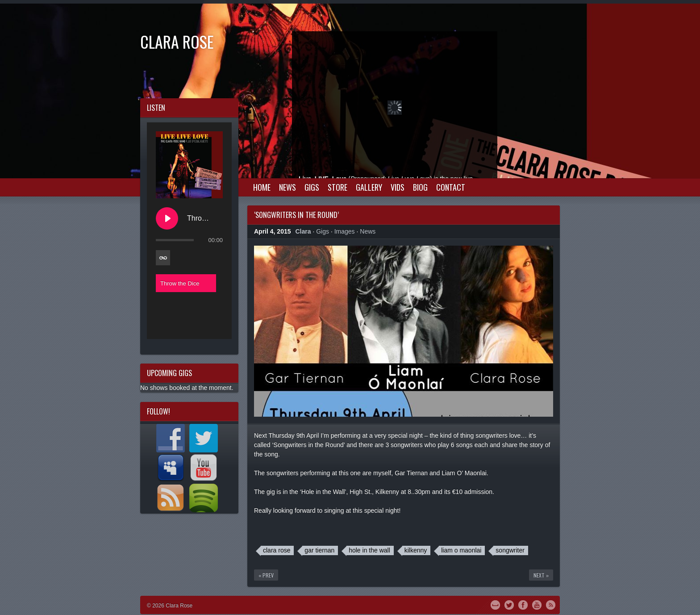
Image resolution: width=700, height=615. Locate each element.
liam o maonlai (461, 550)
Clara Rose (177, 41)
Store (337, 187)
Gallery (369, 187)
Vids (398, 187)
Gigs (312, 187)
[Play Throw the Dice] (167, 218)
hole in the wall (369, 550)
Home (262, 187)
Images (345, 231)
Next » (541, 575)
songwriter (510, 550)
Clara (303, 231)
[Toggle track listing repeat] (163, 258)
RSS (551, 604)
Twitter (509, 604)
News (287, 187)
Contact (451, 187)
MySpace (495, 604)
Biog (420, 187)
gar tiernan (319, 550)
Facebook (523, 604)
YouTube (537, 604)
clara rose (277, 550)
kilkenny (416, 550)
